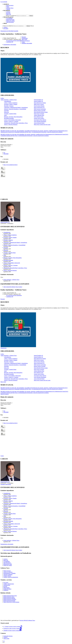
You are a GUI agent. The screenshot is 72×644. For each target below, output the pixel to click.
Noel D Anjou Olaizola (39, 106)
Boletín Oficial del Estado (9, 601)
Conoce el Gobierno (8, 572)
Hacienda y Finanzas (9, 106)
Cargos (2, 456)
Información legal (10, 20)
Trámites (8, 9)
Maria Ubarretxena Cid (39, 107)
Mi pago (5, 586)
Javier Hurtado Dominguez (40, 121)
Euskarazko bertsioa (8, 636)
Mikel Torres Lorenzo (39, 104)
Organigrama (4, 348)
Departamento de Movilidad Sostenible (9, 31)
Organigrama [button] (25, 38)
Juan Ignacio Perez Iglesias (40, 120)
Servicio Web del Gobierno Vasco (27, 620)
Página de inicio (10, 5)
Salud (5, 115)
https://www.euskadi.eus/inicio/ (10, 165)
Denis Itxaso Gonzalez (39, 114)
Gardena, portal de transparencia (11, 577)
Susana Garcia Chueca (39, 118)
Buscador (8, 13)
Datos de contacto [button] (26, 41)
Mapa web (9, 14)
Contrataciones (7, 585)
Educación (6, 112)
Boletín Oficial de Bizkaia (9, 598)
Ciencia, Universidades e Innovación (12, 120)
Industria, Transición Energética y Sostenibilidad (15, 109)
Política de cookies (10, 21)
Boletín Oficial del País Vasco (10, 596)
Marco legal (3, 382)
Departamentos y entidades (9, 573)
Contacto (8, 12)
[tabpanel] (36, 70)
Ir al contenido (4, 2)
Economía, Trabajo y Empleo (11, 104)
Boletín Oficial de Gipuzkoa (10, 599)
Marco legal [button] (24, 39)
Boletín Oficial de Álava (9, 597)
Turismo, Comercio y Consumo (11, 121)
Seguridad (6, 111)
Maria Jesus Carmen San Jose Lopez (42, 125)
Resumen (3, 299)
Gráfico (2, 98)
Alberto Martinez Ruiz (39, 115)
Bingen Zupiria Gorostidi (40, 111)
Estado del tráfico (7, 589)
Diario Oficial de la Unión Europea (11, 602)
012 (4, 153)
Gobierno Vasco (10, 8)
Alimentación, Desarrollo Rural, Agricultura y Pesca (16, 123)
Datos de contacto (5, 394)
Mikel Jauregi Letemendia (40, 109)
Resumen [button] (24, 37)
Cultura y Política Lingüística (11, 103)
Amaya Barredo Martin (39, 123)
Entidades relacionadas (6, 484)
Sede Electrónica (10, 22)
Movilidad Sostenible (9, 118)
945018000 (6, 154)
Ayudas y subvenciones (9, 584)
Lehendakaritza (8, 101)
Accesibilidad (9, 18)
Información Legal (8, 564)
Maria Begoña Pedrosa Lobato (41, 112)
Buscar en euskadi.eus (11, 16)
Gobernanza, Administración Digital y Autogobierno (16, 107)
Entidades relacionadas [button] (27, 43)
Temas (8, 7)
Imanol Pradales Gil (38, 100)
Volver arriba (6, 639)
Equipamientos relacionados (7, 544)
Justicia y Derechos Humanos (11, 125)
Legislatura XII (10, 42)
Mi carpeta (6, 29)
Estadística (6, 590)
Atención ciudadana (8, 575)
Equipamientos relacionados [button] (10, 45)
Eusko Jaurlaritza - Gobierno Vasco (9, 100)
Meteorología (6, 588)
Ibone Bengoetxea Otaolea (40, 103)
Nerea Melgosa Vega (39, 117)
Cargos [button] (23, 42)
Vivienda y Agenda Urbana (10, 114)
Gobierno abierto (7, 576)
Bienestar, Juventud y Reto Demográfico (13, 117)
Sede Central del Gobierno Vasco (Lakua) (13, 287)
